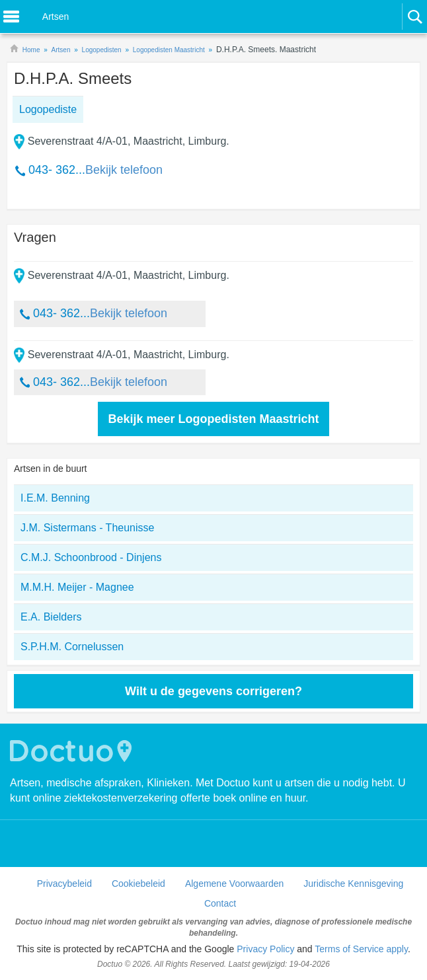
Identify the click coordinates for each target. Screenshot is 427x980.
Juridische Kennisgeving (353, 884)
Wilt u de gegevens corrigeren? (213, 691)
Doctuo (73, 751)
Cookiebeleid (138, 884)
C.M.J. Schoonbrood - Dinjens (91, 557)
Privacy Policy (265, 949)
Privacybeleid (64, 884)
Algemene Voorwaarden (234, 884)
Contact (220, 903)
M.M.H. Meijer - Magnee (77, 587)
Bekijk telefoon (124, 170)
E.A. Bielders (51, 617)
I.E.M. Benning (55, 498)
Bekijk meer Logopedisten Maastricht (213, 419)
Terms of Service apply (361, 949)
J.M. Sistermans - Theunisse (87, 528)
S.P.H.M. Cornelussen (72, 647)
